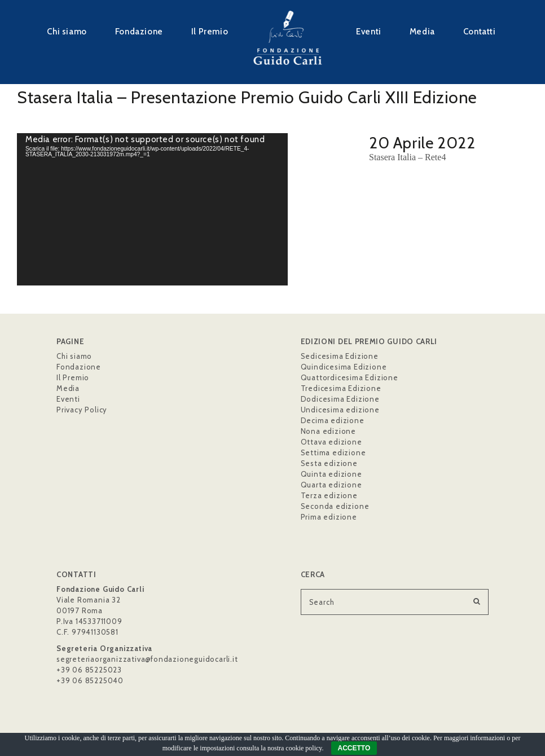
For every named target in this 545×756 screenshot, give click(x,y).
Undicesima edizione (340, 410)
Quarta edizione (331, 485)
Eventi (369, 31)
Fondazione (139, 31)
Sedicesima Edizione (340, 356)
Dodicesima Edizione (340, 399)
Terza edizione (329, 495)
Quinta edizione (331, 474)
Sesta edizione (329, 463)
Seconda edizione (335, 506)
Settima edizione (333, 452)
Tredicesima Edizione (341, 388)
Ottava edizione (331, 442)
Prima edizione (329, 517)
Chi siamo (67, 31)
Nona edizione (328, 431)
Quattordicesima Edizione (350, 377)
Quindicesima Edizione (344, 367)
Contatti (480, 31)
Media (422, 31)
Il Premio (210, 31)
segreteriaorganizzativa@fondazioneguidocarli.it (147, 659)
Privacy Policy (82, 410)
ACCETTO (354, 748)
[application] (152, 209)
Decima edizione (333, 420)
